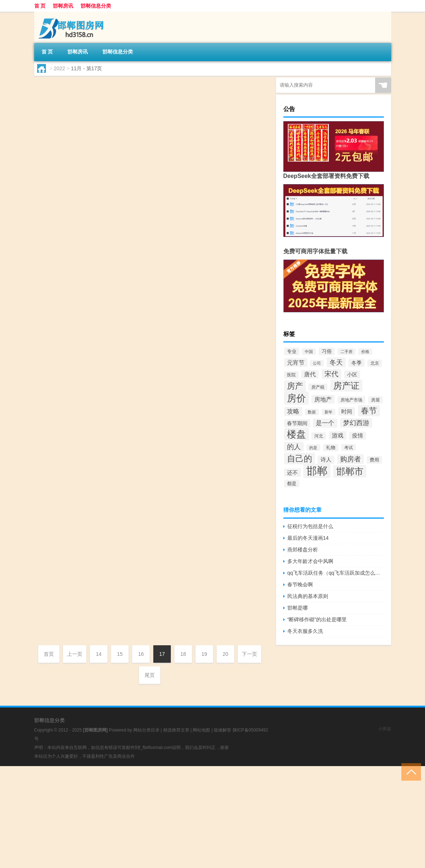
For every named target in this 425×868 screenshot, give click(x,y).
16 (141, 654)
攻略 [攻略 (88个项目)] (293, 411)
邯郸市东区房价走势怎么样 (140, 365)
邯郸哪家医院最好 (126, 533)
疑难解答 (223, 730)
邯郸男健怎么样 (122, 309)
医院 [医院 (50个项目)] (291, 375)
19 (204, 654)
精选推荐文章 (176, 730)
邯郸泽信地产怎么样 (129, 141)
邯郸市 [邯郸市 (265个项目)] (350, 471)
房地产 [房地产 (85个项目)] (323, 399)
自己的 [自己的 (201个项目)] (300, 459)
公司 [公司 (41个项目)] (317, 363)
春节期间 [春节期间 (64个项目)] (297, 423)
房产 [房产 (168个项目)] (295, 386)
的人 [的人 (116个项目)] (294, 447)
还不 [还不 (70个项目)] (292, 473)
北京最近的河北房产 (129, 421)
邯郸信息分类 (96, 6)
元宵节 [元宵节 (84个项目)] (296, 362)
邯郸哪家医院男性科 (129, 85)
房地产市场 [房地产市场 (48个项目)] (351, 400)
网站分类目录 (146, 730)
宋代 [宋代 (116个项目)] (331, 374)
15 (120, 654)
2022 (60, 68)
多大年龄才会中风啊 (310, 561)
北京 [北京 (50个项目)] (375, 363)
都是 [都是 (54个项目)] (292, 483)
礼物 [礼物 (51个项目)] (331, 448)
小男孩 (385, 729)
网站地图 (201, 730)
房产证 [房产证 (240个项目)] (346, 386)
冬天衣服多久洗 (305, 631)
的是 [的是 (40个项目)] (313, 448)
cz (55, 239)
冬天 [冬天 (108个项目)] (336, 362)
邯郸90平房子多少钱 (130, 253)
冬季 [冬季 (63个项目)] (357, 363)
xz (55, 519)
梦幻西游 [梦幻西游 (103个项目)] (356, 423)
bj (54, 463)
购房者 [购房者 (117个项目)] (351, 459)
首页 (49, 654)
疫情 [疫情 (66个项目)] (358, 436)
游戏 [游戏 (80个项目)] (338, 435)
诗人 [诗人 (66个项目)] (326, 460)
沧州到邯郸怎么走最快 (133, 197)
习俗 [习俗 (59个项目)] (327, 351)
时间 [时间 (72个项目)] (347, 411)
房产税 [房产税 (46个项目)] (318, 387)
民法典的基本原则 (308, 596)
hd (55, 127)
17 (162, 654)
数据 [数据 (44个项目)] (312, 412)
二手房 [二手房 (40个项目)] (347, 352)
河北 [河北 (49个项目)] (319, 436)
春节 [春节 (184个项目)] (369, 411)
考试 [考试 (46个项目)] (349, 447)
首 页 (40, 6)
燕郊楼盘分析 (303, 550)
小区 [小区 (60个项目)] (352, 374)
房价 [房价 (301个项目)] (296, 398)
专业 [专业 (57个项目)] (292, 351)
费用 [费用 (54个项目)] (374, 460)
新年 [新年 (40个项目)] (328, 412)
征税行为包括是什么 (310, 526)
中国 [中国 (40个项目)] (309, 352)
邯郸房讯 (63, 6)
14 (99, 654)
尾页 (150, 675)
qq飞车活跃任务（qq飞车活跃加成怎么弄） (336, 573)
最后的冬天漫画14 (308, 538)
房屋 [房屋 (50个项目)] (375, 400)
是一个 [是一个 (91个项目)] (325, 423)
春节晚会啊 (300, 584)
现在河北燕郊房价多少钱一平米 (147, 477)
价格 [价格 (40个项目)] (365, 352)
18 (183, 654)
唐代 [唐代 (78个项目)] (310, 374)
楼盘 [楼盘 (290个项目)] (296, 434)
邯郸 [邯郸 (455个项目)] (317, 471)
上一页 (75, 654)
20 (225, 654)
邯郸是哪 (111, 589)
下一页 (249, 654)
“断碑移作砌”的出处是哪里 (317, 619)
